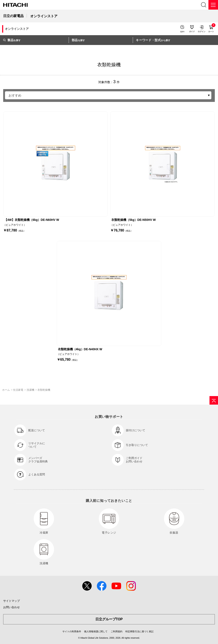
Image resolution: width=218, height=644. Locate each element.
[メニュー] (213, 5)
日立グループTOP (109, 619)
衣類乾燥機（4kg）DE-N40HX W (80, 349)
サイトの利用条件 (72, 631)
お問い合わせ (11, 607)
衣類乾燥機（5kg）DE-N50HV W (133, 220)
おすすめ (15, 95)
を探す (12, 40)
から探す (153, 40)
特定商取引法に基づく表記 (139, 631)
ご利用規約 (117, 631)
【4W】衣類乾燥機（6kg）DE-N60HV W (32, 220)
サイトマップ (11, 601)
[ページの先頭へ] (214, 400)
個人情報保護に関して (96, 631)
